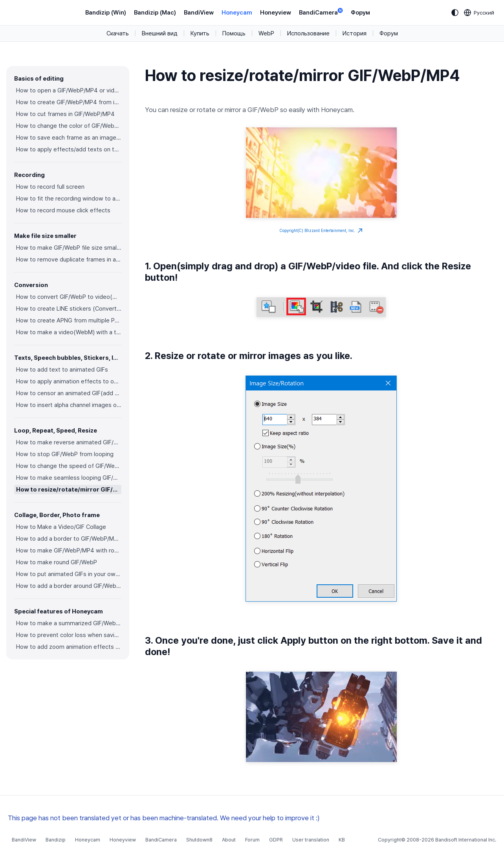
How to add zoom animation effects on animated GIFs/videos (69, 647)
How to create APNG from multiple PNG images (69, 320)
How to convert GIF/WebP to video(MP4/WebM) (69, 297)
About (229, 840)
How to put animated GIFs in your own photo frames (69, 574)
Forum (252, 840)
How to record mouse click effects (63, 210)
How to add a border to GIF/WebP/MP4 (69, 539)
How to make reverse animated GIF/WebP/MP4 (69, 442)
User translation (311, 840)
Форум (360, 13)
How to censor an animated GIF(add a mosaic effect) (69, 393)
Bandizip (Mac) (155, 13)
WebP (266, 33)
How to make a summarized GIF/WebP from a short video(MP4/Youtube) (69, 623)
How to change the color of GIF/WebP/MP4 (69, 126)
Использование (308, 33)
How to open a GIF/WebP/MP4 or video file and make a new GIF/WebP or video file (69, 90)
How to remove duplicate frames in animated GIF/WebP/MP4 (69, 260)
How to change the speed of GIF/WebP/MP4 (69, 466)
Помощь (234, 33)
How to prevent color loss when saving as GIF (69, 635)
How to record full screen (50, 187)
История (355, 33)
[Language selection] (479, 13)
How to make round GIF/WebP (57, 562)
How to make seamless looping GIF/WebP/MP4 (69, 478)
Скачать (118, 33)
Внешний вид (160, 33)
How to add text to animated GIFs (62, 370)
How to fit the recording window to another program (69, 199)
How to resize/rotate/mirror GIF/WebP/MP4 (69, 490)
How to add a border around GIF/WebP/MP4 (69, 586)
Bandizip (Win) (106, 13)
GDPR (276, 840)
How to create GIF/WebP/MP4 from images (69, 102)
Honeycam (237, 13)
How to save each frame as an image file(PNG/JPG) (69, 138)
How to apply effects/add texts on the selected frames (69, 149)
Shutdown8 (199, 840)
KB (342, 840)
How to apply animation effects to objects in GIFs (69, 381)
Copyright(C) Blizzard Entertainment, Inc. (321, 231)
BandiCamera (321, 12)
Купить (200, 33)
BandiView (199, 13)
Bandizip (56, 840)
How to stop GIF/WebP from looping (65, 454)
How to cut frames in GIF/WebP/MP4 (65, 114)
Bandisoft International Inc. (466, 840)
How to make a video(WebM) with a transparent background (69, 332)
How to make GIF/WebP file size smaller (69, 248)
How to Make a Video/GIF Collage (61, 527)
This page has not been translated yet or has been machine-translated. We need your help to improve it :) (164, 818)
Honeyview (276, 13)
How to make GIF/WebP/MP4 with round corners (69, 551)
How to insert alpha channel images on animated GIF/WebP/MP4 (69, 405)
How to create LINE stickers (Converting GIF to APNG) (69, 309)
